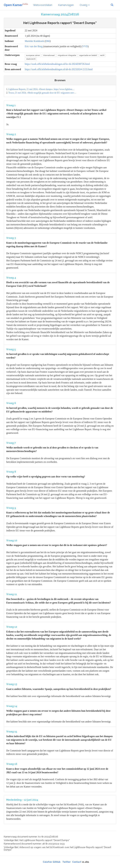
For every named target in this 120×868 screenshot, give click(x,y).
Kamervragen (66, 5)
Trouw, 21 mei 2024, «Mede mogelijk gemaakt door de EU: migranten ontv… (42, 93)
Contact (77, 862)
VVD (85, 46)
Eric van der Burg (34, 46)
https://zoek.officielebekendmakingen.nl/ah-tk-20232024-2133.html (59, 69)
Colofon (47, 862)
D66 (48, 41)
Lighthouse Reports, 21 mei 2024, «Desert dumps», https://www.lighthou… (41, 89)
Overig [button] (85, 5)
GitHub (56, 862)
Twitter (66, 862)
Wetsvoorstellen (43, 5)
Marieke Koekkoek (34, 41)
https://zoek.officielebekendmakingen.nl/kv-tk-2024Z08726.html (57, 64)
